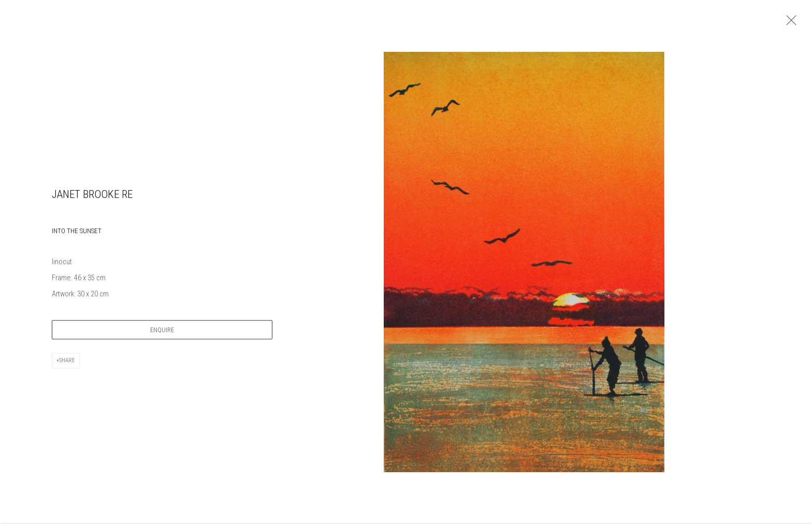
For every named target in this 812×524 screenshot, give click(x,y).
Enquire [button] (162, 331)
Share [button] (67, 362)
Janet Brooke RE (92, 196)
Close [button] (789, 23)
